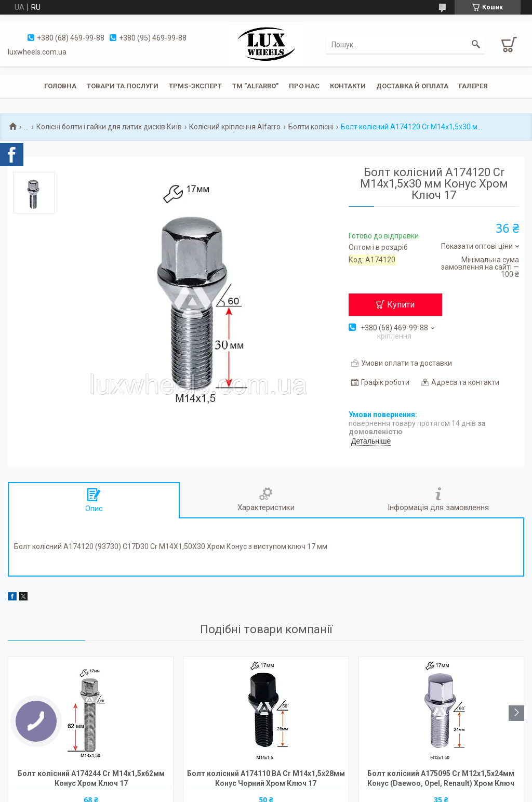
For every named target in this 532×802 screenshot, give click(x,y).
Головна (60, 86)
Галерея (473, 86)
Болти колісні (311, 127)
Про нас (304, 86)
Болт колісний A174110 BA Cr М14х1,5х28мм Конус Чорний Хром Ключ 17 (266, 778)
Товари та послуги (123, 86)
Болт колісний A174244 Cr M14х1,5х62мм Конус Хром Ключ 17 (91, 778)
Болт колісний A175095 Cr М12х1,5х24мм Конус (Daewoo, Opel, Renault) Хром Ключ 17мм (441, 779)
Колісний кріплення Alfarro (235, 127)
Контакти (348, 86)
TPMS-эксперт (195, 86)
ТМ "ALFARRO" (255, 86)
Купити (401, 305)
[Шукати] (476, 45)
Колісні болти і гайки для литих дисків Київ (109, 127)
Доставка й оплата (412, 86)
